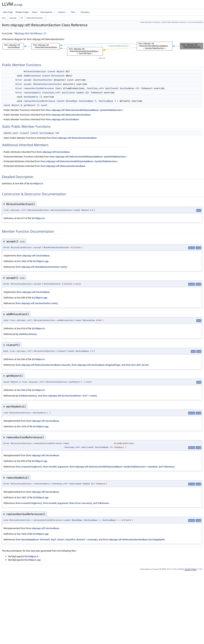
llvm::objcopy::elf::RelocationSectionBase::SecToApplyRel (134, 539)
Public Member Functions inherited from (63, 110)
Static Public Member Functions (174, 22)
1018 (24, 426)
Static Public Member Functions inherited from (49, 138)
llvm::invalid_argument (56, 467)
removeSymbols (32, 93)
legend (102, 58)
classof (24, 133)
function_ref (95, 88)
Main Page (8, 12)
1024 (24, 534)
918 (23, 328)
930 (23, 359)
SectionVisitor (43, 80)
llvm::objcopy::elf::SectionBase (62, 119)
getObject (30, 105)
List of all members (196, 22)
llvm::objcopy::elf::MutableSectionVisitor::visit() (41, 267)
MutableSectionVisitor (48, 84)
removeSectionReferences (39, 88)
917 (23, 218)
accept (28, 80)
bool (59, 88)
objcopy (13, 18)
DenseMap (71, 101)
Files (74, 12)
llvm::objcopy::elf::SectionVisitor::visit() (37, 303)
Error (19, 80)
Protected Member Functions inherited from (65, 157)
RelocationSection (35, 18)
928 (23, 390)
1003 (24, 261)
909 (21, 183)
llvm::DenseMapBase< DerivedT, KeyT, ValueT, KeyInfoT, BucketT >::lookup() (56, 539)
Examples (85, 12)
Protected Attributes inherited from (60, 161)
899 (23, 461)
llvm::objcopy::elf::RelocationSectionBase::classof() (43, 365)
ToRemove (146, 88)
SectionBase (127, 88)
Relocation (58, 76)
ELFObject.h (37, 183)
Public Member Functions (150, 22)
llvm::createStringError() (29, 467)
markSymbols (31, 97)
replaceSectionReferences (39, 101)
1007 (24, 497)
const (52, 71)
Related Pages (22, 12)
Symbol (80, 93)
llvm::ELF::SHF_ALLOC (137, 365)
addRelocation (32, 76)
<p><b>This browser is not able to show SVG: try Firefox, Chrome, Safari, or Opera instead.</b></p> (103, 49)
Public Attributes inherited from (36, 152)
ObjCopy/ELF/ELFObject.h (30, 34)
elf (22, 18)
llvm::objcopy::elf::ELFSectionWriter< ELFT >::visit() (70, 396)
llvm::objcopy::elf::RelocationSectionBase (68, 115)
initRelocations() (28, 334)
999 (23, 298)
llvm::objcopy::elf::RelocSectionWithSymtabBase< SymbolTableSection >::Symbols (113, 467)
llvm (4, 18)
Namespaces (47, 12)
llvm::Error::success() (81, 503)
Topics (35, 12)
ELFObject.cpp (41, 261)
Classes (63, 12)
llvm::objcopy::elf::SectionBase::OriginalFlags (96, 365)
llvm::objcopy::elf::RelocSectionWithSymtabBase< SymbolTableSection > (85, 110)
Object (60, 71)
